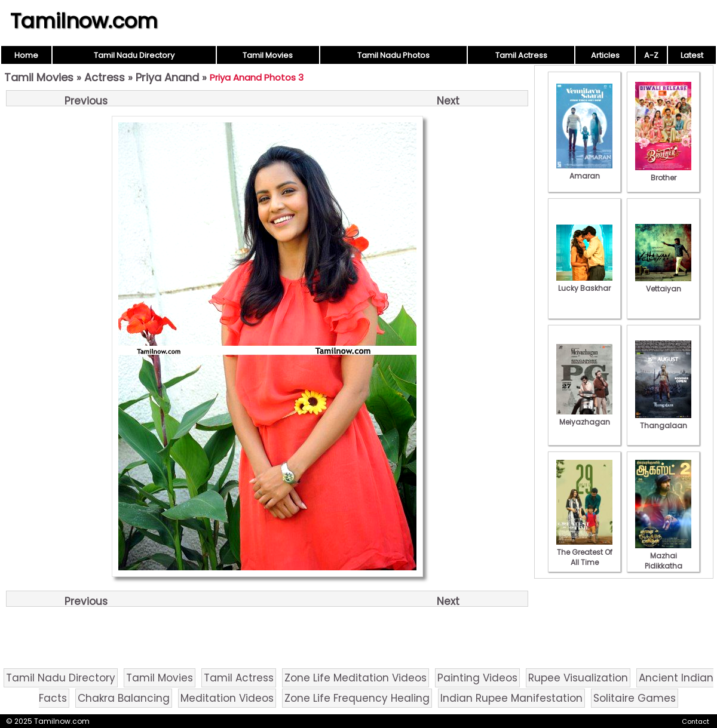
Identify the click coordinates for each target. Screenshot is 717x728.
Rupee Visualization (578, 678)
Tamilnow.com (84, 21)
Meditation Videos (227, 698)
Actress (105, 77)
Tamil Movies (268, 55)
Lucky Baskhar (584, 283)
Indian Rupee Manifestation (511, 698)
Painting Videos (477, 678)
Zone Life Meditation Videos (356, 678)
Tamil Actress (521, 55)
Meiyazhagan (584, 417)
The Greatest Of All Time (584, 552)
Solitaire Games (635, 698)
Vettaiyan (663, 284)
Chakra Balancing (124, 698)
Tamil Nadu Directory (134, 55)
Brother (663, 173)
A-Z (651, 55)
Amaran (584, 171)
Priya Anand (167, 77)
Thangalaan (663, 420)
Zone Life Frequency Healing (357, 698)
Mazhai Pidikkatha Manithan (663, 561)
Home (26, 55)
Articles (605, 55)
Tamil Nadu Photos (393, 55)
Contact (695, 721)
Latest (692, 55)
